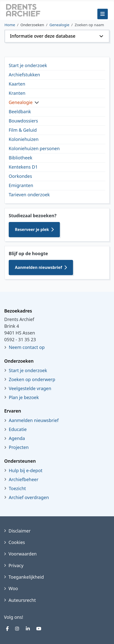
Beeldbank (20, 111)
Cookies (17, 542)
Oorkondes (20, 176)
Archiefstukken (24, 75)
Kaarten (17, 84)
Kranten (17, 93)
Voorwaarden (22, 554)
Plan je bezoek (24, 397)
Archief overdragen (29, 497)
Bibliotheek (20, 158)
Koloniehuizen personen (34, 148)
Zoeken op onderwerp (32, 379)
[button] (57, 36)
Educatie (18, 429)
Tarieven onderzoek (29, 195)
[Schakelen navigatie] (103, 14)
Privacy (16, 565)
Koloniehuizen (24, 139)
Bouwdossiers (23, 121)
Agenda (17, 438)
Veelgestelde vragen (30, 388)
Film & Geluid (23, 130)
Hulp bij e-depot (26, 470)
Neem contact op (27, 347)
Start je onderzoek (28, 65)
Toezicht (17, 488)
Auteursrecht (22, 600)
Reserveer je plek (32, 229)
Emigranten (21, 185)
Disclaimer (19, 531)
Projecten (19, 447)
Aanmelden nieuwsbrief (38, 267)
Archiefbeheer (23, 479)
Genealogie (21, 102)
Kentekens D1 (23, 167)
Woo (13, 588)
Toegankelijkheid (26, 577)
